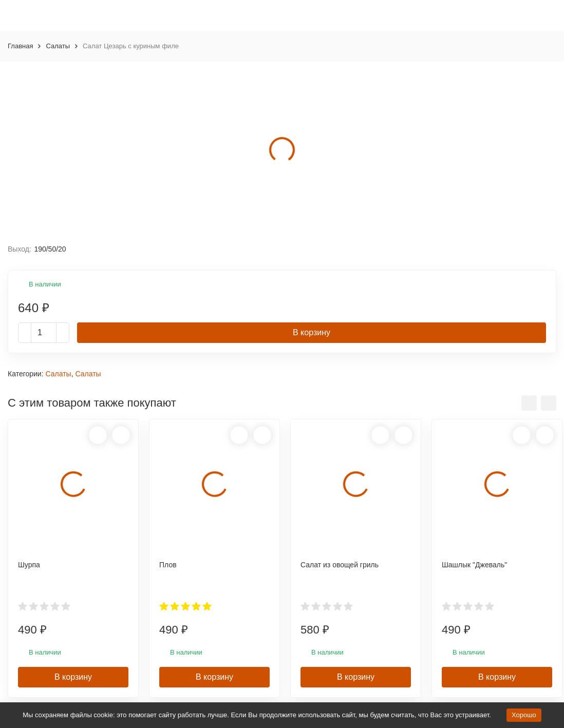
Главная (20, 46)
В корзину (312, 332)
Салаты (58, 46)
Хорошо (524, 715)
